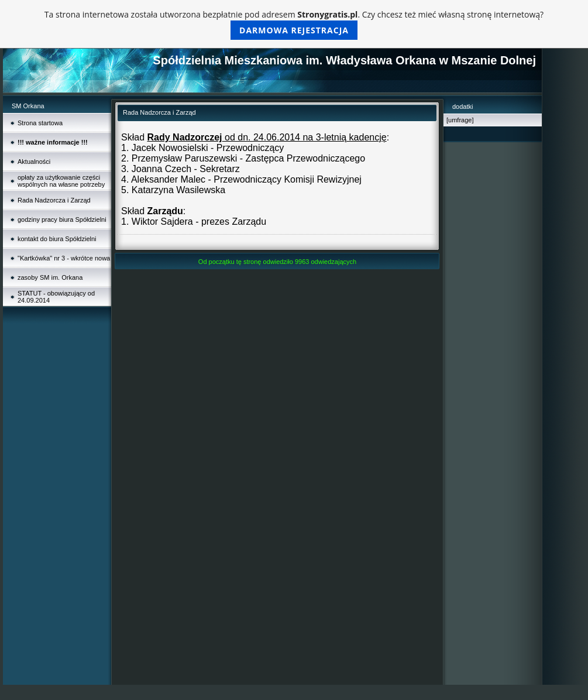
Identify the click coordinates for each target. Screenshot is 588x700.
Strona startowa (40, 123)
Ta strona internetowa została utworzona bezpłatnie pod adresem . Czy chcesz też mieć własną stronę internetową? (294, 24)
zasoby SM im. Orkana (50, 277)
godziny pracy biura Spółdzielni (62, 219)
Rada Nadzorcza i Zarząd (54, 200)
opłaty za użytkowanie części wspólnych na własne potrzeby (61, 181)
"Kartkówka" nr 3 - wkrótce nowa (64, 258)
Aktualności (34, 162)
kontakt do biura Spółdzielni (57, 239)
